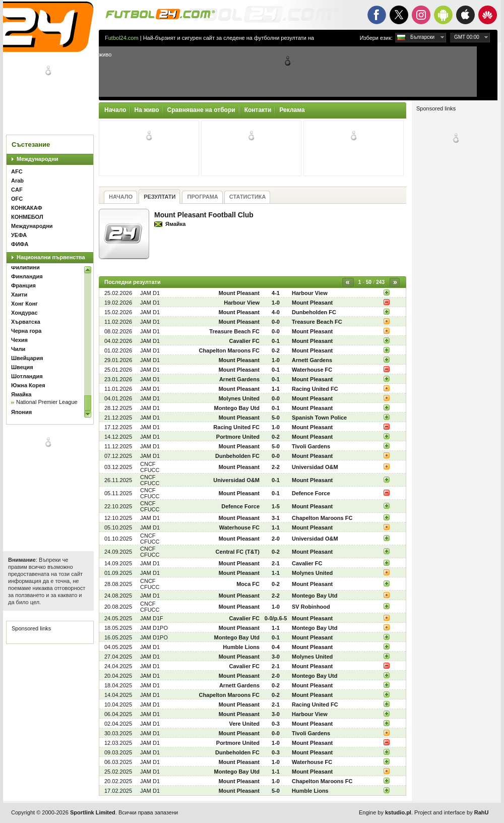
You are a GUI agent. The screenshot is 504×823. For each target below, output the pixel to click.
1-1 (276, 389)
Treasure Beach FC (317, 322)
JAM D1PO (154, 628)
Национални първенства (51, 257)
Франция (23, 285)
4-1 (276, 293)
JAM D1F (152, 618)
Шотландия (27, 376)
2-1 (276, 563)
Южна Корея (28, 385)
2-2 (276, 467)
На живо (146, 110)
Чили (18, 349)
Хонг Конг (24, 304)
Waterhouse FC (312, 370)
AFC (17, 171)
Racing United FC (315, 389)
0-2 (276, 350)
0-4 (276, 647)
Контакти (258, 110)
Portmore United (238, 437)
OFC (17, 199)
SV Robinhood (311, 607)
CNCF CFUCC (150, 467)
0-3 (276, 724)
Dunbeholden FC (314, 312)
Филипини (25, 267)
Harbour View (310, 293)
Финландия (27, 276)
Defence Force (311, 493)
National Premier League (47, 402)
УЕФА (19, 235)
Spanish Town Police (319, 418)
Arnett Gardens (312, 360)
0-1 (276, 341)
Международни (38, 159)
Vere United (244, 724)
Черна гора (26, 331)
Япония (21, 412)
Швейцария (27, 358)
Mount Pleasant (239, 293)
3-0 (276, 657)
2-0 (276, 539)
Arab (17, 181)
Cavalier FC (244, 341)
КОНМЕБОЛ (27, 217)
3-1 (276, 518)
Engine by (385, 812)
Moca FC (248, 584)
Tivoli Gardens (311, 446)
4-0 (276, 312)
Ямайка (21, 394)
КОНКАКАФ (27, 208)
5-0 (276, 418)
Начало (115, 110)
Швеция (22, 367)
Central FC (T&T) (238, 552)
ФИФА (20, 244)
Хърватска (26, 322)
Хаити (19, 295)
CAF (17, 190)
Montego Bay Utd (237, 408)
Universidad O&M (315, 467)
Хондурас (24, 313)
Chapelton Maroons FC (229, 350)
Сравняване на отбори (201, 110)
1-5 (276, 506)
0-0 (276, 322)
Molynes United (239, 398)
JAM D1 (150, 293)
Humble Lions (241, 647)
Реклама (292, 110)
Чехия (19, 340)
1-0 (276, 303)
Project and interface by (451, 812)
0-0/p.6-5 (276, 618)
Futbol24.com (122, 38)
